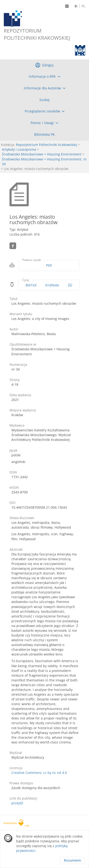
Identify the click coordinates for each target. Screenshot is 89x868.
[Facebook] (67, 6)
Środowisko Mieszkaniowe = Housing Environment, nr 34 (44, 162)
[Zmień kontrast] (76, 6)
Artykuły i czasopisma (19, 149)
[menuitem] (44, 77)
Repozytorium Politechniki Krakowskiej (46, 145)
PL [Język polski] (83, 6)
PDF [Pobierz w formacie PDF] (49, 265)
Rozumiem (72, 860)
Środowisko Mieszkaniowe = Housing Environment (42, 154)
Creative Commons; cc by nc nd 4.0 (39, 773)
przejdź (17, 803)
